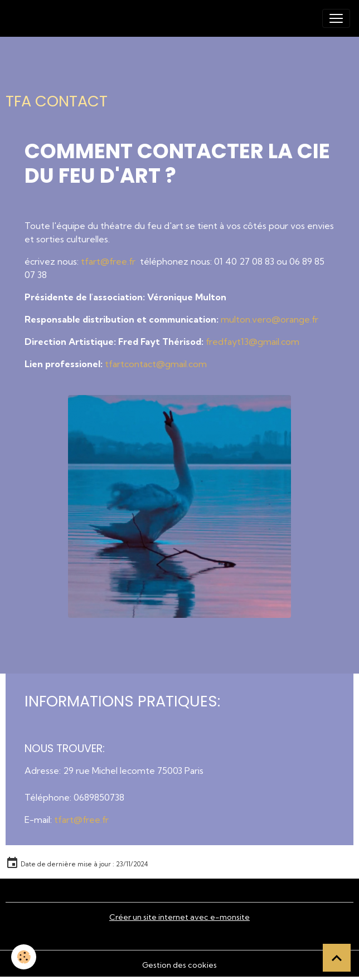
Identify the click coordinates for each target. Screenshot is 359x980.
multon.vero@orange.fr (270, 319)
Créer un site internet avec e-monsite (179, 917)
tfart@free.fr (109, 261)
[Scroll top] (337, 958)
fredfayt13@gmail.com (253, 342)
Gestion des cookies (179, 965)
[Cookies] (24, 957)
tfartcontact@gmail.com (156, 364)
